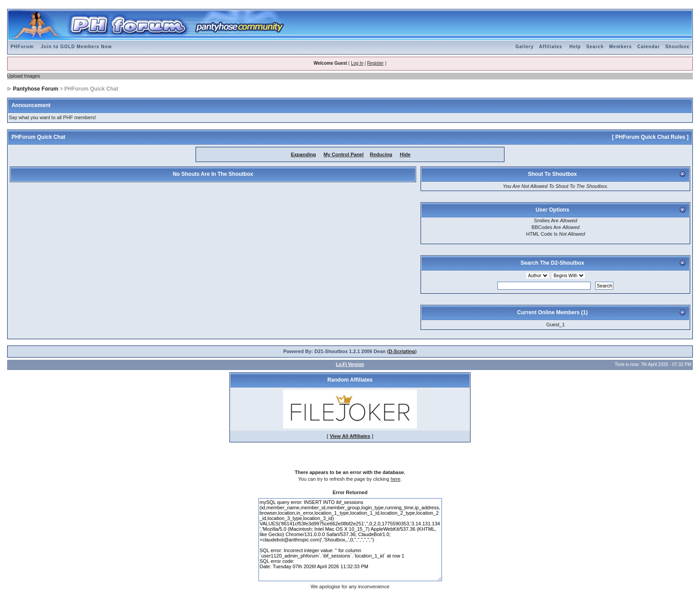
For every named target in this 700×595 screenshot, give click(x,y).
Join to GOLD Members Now (76, 47)
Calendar (648, 47)
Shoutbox (677, 47)
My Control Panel (344, 154)
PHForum (22, 47)
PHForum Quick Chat (39, 137)
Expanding (303, 154)
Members (621, 47)
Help (575, 47)
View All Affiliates (350, 436)
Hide (405, 154)
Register (375, 63)
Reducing (381, 154)
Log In (357, 63)
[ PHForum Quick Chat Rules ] (650, 137)
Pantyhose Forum (35, 89)
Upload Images (24, 76)
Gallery (525, 47)
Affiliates (550, 47)
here (396, 479)
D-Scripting (402, 351)
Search (595, 47)
